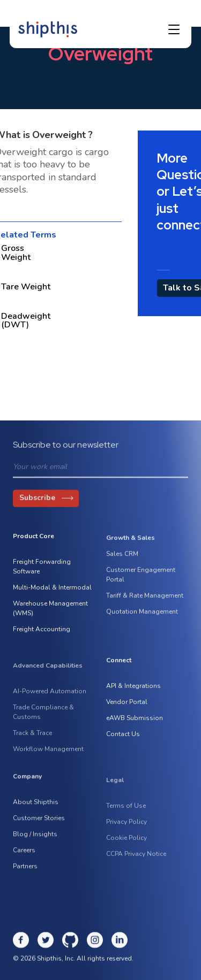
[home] (48, 29)
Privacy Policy (126, 830)
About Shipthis (36, 807)
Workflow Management (48, 757)
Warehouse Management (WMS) (50, 611)
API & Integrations (133, 688)
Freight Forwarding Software (42, 569)
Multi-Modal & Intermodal (52, 590)
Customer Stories (39, 823)
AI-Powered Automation (50, 700)
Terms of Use (126, 814)
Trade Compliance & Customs (43, 721)
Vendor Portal (127, 705)
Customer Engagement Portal (141, 580)
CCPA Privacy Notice (136, 862)
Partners (25, 871)
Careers (24, 855)
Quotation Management (142, 617)
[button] (174, 29)
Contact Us (123, 737)
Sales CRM (122, 559)
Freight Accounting (42, 632)
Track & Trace (32, 741)
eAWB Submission (135, 721)
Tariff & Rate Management (145, 601)
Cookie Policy (126, 846)
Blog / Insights (35, 839)
